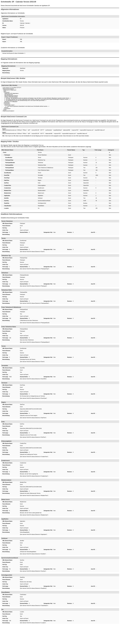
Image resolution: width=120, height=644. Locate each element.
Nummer (85, 158)
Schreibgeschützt (42, 203)
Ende (39, 183)
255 (96, 168)
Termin (40, 158)
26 (96, 198)
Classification (23, 595)
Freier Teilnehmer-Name (44, 170)
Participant (71, 158)
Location (22, 612)
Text (84, 168)
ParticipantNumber (24, 275)
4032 (97, 175)
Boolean (85, 203)
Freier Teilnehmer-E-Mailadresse (46, 168)
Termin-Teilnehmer (42, 155)
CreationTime (23, 443)
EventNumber (23, 241)
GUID (85, 201)
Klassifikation (41, 206)
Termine (40, 152)
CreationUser (23, 463)
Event (70, 155)
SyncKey (22, 560)
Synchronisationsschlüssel (44, 201)
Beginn (40, 180)
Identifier (22, 541)
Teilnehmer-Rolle (42, 165)
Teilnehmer (41, 163)
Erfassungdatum (42, 185)
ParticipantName (24, 329)
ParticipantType (24, 258)
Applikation (41, 196)
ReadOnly (22, 577)
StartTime (22, 405)
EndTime (22, 424)
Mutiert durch (41, 193)
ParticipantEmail (24, 310)
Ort (39, 208)
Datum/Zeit (86, 180)
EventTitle (22, 368)
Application (23, 521)
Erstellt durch (41, 188)
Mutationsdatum (42, 191)
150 (96, 170)
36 (96, 201)
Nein (110, 155)
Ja (109, 152)
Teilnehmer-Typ (42, 160)
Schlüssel (40, 198)
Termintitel (40, 175)
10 (96, 163)
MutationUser (23, 502)
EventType (22, 385)
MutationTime (23, 482)
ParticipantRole (24, 292)
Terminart (40, 178)
